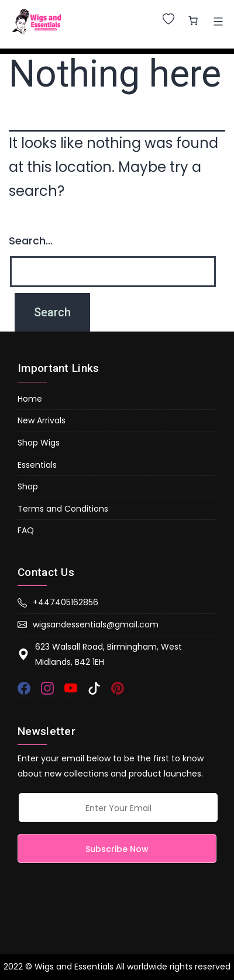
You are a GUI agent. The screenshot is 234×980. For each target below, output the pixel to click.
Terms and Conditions (63, 509)
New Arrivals (42, 420)
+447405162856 (58, 602)
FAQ (26, 530)
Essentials (37, 465)
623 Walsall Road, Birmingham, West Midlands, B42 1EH (100, 655)
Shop (28, 486)
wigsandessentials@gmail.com (88, 624)
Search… (31, 241)
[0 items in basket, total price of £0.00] (193, 20)
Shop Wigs (39, 443)
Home (30, 399)
